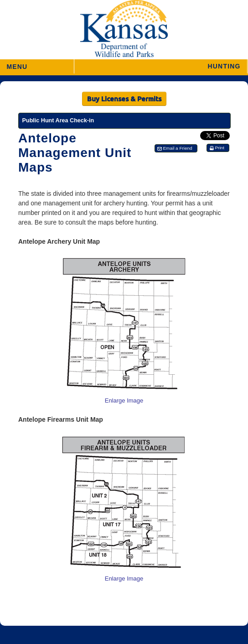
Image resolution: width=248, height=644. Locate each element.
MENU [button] (17, 64)
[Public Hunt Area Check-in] (124, 121)
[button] (161, 66)
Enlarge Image (124, 401)
